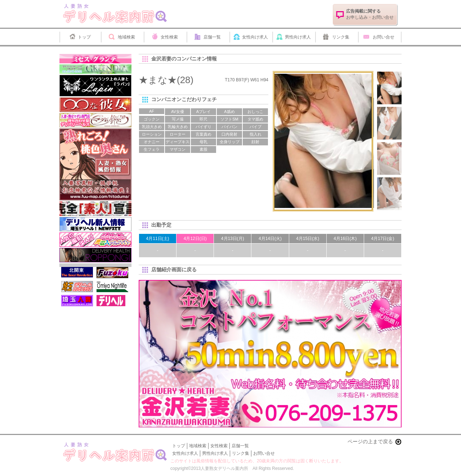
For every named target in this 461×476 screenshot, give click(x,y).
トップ (84, 37)
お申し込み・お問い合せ (370, 14)
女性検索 (169, 37)
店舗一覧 (212, 37)
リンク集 (341, 37)
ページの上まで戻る (370, 441)
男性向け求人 (298, 37)
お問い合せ (384, 37)
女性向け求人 (255, 37)
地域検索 (126, 37)
